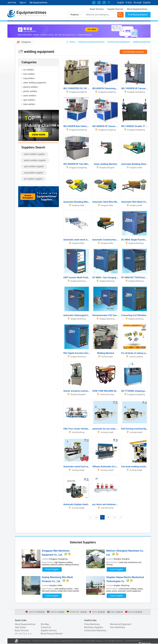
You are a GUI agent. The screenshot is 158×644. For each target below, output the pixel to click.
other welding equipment (35, 83)
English (121, 3)
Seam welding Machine (106, 164)
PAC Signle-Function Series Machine (82, 353)
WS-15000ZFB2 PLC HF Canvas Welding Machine (88, 88)
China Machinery (92, 624)
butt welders (29, 74)
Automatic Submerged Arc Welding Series (84, 315)
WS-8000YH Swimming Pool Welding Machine (115, 88)
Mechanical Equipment (121, 624)
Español (147, 3)
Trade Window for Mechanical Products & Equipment (32, 16)
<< (96, 517)
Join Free (12, 3)
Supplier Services (115, 9)
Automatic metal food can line (78, 467)
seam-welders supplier (34, 154)
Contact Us (46, 627)
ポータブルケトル (23, 634)
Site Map (45, 624)
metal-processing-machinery (91, 42)
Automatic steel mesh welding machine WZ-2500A (89, 240)
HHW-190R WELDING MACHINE (108, 391)
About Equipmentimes (137, 9)
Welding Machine (106, 353)
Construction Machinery (95, 630)
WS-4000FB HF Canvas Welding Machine (113, 126)
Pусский (137, 3)
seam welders (30, 96)
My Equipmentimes (39, 3)
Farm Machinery (118, 627)
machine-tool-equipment (119, 42)
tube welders (29, 104)
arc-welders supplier (33, 179)
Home (72, 42)
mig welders (29, 78)
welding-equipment (142, 42)
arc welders (29, 70)
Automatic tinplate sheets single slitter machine (87, 504)
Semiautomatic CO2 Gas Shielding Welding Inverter (118, 315)
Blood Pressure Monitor (52, 634)
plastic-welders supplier (35, 160)
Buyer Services (97, 9)
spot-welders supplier (34, 166)
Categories (26, 42)
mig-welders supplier (34, 173)
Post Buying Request (138, 15)
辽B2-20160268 (39, 641)
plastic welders (30, 91)
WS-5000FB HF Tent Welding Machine (82, 164)
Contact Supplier (52, 569)
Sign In (23, 3)
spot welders (29, 100)
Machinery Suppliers (94, 627)
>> (114, 517)
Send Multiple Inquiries (133, 52)
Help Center (20, 627)
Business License (52, 641)
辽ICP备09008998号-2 (133, 641)
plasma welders (31, 87)
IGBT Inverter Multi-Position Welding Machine (86, 277)
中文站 (129, 3)
